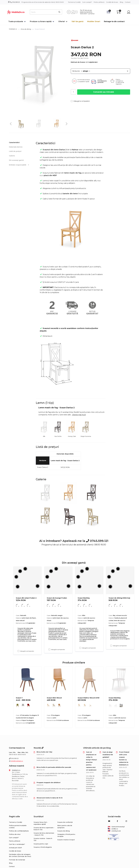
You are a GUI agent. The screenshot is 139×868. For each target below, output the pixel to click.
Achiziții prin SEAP (15, 848)
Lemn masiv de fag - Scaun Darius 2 (65, 461)
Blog (121, 2)
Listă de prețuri (15, 151)
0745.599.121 (16, 2)
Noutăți (39, 748)
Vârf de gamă (77, 21)
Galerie (12, 156)
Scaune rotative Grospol (66, 840)
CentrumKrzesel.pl (116, 827)
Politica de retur (15, 834)
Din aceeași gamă (16, 160)
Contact (128, 2)
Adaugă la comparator (80, 101)
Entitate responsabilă (19, 165)
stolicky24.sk (114, 831)
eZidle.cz (113, 829)
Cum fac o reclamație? (17, 844)
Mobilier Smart (94, 21)
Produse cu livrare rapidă (41, 21)
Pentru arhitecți (99, 2)
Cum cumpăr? (87, 2)
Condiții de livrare (112, 2)
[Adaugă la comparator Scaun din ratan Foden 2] (18, 651)
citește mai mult (79, 415)
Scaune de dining (64, 831)
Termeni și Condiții (74, 2)
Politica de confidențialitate (19, 831)
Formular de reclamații (17, 860)
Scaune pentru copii (41, 844)
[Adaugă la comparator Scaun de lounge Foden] (49, 649)
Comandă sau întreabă (104, 92)
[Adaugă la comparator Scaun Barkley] (80, 648)
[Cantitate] (73, 92)
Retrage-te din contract (114, 21)
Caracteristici (14, 142)
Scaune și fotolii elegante (43, 847)
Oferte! (62, 21)
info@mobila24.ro (17, 761)
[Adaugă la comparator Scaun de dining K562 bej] (111, 646)
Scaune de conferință (65, 822)
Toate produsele (16, 21)
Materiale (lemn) (16, 147)
